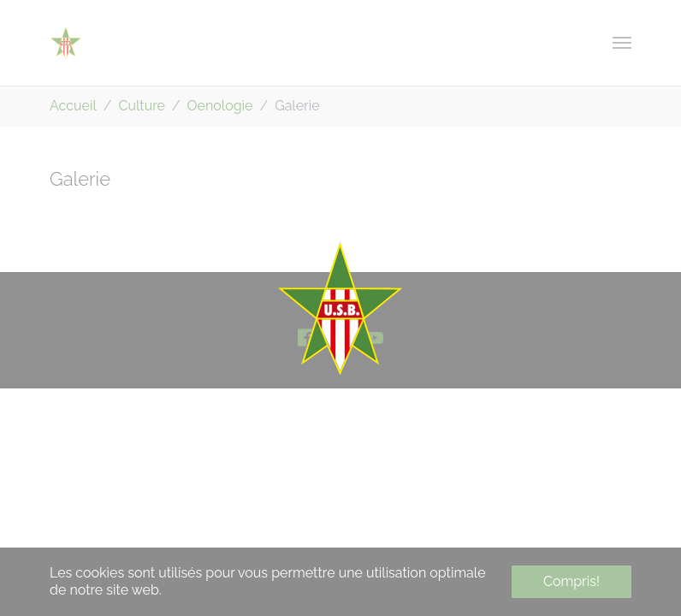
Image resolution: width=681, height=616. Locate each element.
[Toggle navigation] (622, 43)
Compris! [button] (571, 581)
